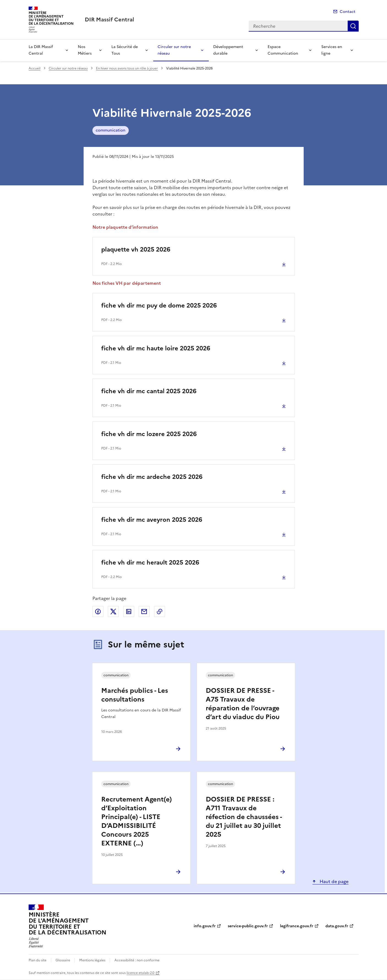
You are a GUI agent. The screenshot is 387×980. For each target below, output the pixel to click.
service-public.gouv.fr (248, 926)
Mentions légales (92, 960)
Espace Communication (283, 50)
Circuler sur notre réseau (174, 50)
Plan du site (38, 960)
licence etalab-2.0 (140, 973)
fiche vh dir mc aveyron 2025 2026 (152, 520)
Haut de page (334, 881)
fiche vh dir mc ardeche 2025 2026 (152, 477)
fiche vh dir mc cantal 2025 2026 (149, 391)
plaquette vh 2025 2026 (136, 249)
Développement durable (228, 50)
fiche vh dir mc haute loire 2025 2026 (156, 348)
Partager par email (144, 612)
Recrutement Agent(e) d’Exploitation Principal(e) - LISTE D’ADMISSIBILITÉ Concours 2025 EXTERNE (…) (137, 821)
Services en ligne (332, 50)
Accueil (35, 68)
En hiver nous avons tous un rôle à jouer (127, 68)
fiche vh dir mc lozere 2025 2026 (149, 434)
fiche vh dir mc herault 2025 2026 (150, 562)
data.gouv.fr (337, 926)
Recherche (353, 26)
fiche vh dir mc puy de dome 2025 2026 (159, 305)
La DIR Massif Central (41, 50)
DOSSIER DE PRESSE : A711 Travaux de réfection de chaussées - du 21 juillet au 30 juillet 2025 (244, 817)
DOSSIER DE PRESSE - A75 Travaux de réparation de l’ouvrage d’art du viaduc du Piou (243, 704)
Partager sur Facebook (98, 612)
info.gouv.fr (205, 926)
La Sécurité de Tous (125, 50)
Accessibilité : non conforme (137, 960)
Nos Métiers (85, 50)
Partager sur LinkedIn (129, 612)
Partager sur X (113, 612)
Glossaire (63, 960)
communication (111, 130)
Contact (348, 12)
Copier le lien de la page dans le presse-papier (160, 612)
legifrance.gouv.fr (297, 926)
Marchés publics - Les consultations (135, 695)
